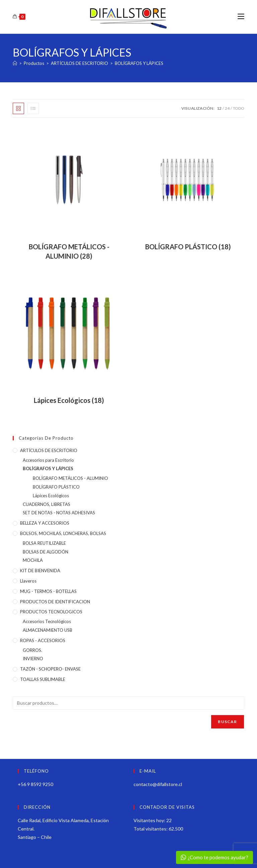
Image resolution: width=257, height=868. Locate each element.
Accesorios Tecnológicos (47, 621)
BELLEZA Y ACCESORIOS (45, 523)
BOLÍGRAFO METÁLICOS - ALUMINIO (70, 478)
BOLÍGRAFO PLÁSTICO (56, 487)
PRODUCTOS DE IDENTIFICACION (55, 602)
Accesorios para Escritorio (48, 460)
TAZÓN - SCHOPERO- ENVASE (50, 669)
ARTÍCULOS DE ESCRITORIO (49, 450)
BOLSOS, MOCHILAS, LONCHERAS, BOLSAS (63, 533)
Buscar (227, 722)
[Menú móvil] (241, 17)
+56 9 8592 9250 (35, 784)
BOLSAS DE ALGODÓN (46, 552)
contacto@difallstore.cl (158, 784)
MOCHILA (33, 560)
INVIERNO (33, 659)
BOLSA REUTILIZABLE (44, 543)
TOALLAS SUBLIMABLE (43, 679)
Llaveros (28, 581)
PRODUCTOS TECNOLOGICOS (51, 612)
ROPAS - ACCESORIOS (43, 640)
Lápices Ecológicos (51, 496)
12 (219, 108)
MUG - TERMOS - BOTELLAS (48, 591)
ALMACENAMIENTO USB (48, 630)
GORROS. (32, 650)
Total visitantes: (151, 829)
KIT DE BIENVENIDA (40, 571)
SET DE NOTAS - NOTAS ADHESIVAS (59, 513)
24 (227, 108)
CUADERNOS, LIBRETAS (47, 504)
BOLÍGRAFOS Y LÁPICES (139, 63)
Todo (239, 108)
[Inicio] (15, 63)
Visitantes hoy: (150, 820)
